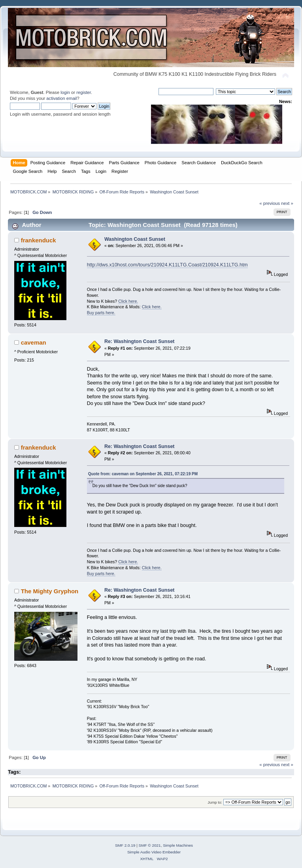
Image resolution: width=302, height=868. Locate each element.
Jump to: (215, 802)
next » (287, 203)
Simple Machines (178, 845)
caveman (34, 342)
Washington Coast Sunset (135, 239)
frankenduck (39, 240)
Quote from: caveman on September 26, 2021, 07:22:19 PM (143, 474)
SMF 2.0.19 (125, 845)
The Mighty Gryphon (50, 591)
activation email (61, 98)
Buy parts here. (101, 313)
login (65, 92)
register (84, 92)
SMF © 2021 (150, 845)
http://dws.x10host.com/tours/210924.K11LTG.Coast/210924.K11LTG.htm (167, 265)
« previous (270, 203)
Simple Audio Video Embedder (154, 852)
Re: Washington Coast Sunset (140, 341)
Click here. (128, 301)
